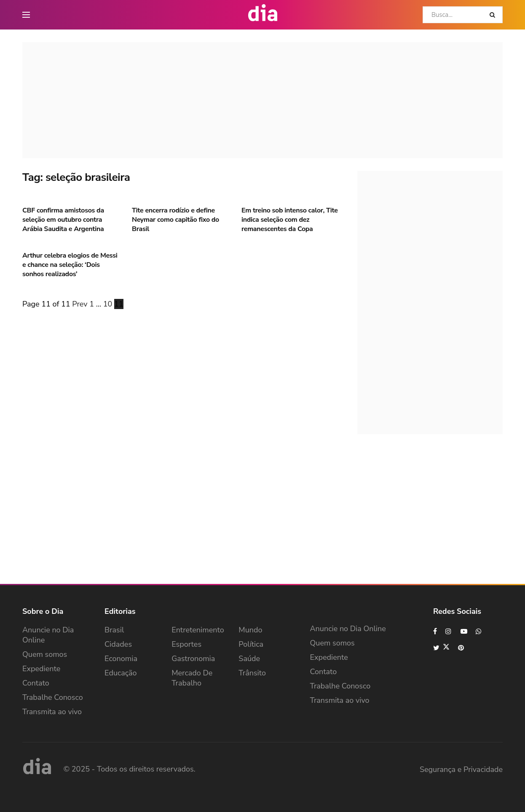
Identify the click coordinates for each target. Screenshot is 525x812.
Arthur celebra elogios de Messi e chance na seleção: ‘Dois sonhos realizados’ (70, 265)
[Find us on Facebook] (435, 631)
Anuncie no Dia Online (48, 635)
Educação (121, 673)
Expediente (41, 669)
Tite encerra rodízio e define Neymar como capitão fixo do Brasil (175, 220)
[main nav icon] (26, 15)
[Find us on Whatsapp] (479, 631)
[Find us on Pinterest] (461, 648)
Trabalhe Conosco (53, 697)
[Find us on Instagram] (449, 631)
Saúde (249, 659)
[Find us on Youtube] (464, 631)
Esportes (186, 644)
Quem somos (45, 654)
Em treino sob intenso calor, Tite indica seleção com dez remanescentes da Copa (290, 220)
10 (108, 304)
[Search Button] (494, 15)
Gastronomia (193, 659)
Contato (36, 683)
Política (251, 644)
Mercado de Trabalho (192, 678)
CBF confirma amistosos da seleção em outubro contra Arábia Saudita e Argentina (63, 220)
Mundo (250, 630)
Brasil (114, 630)
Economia (121, 659)
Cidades (118, 644)
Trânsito (252, 673)
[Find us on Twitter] (441, 648)
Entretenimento (198, 630)
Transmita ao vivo (52, 712)
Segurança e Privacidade (461, 769)
